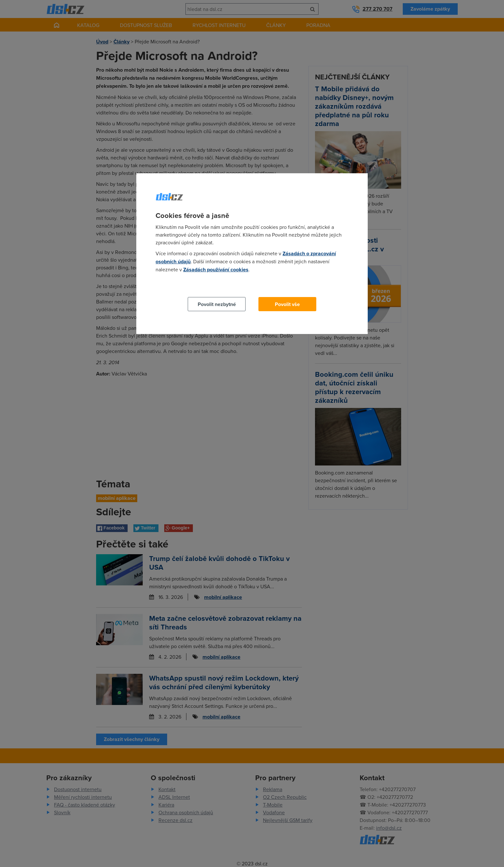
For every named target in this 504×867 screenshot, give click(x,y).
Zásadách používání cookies (216, 270)
